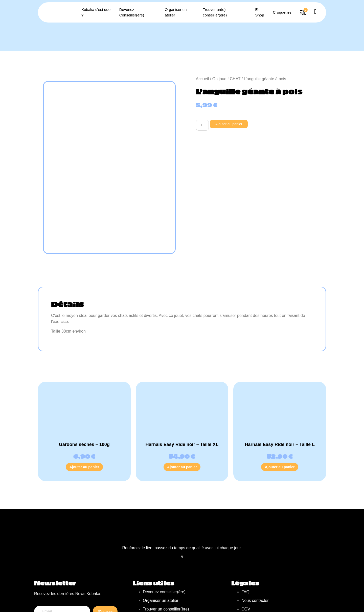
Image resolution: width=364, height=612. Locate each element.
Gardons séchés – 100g (84, 401)
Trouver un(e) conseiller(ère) (223, 12)
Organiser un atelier (179, 12)
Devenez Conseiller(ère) (139, 12)
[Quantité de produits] (203, 126)
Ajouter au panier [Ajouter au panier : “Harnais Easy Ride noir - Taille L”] (280, 424)
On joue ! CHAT (226, 79)
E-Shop (256, 12)
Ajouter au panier (233, 124)
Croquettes (275, 12)
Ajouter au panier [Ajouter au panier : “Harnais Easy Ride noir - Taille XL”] (182, 424)
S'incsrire (104, 572)
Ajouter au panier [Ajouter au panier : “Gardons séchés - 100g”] (84, 424)
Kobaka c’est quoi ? (99, 12)
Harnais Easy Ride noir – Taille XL (182, 401)
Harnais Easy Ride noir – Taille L (280, 401)
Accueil (202, 79)
